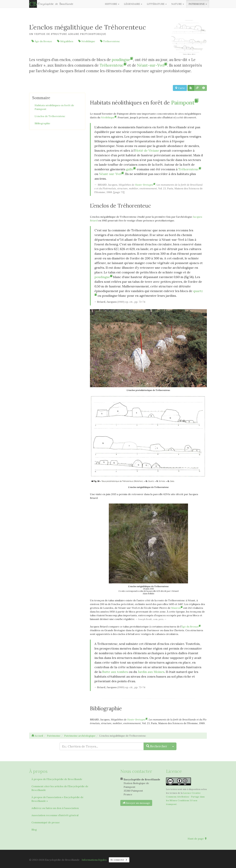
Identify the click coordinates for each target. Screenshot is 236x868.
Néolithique (87, 41)
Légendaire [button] (133, 4)
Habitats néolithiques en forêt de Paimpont (54, 107)
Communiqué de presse (46, 822)
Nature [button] (178, 4)
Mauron (177, 608)
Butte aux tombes (115, 672)
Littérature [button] (157, 4)
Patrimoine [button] (198, 4)
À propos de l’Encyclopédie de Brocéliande (57, 779)
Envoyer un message (136, 803)
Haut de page (197, 839)
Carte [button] (180, 88)
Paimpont (185, 103)
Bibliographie (42, 123)
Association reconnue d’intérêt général (55, 815)
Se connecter (119, 860)
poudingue (122, 60)
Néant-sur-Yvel (152, 65)
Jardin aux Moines (151, 672)
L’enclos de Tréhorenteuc (50, 116)
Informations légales (94, 860)
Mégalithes (65, 41)
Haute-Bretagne (145, 185)
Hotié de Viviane (147, 150)
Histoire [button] (112, 4)
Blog (34, 830)
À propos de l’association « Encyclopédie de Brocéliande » (57, 799)
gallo (131, 169)
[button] (191, 88)
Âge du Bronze (42, 41)
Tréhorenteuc (110, 41)
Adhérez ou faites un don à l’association (55, 808)
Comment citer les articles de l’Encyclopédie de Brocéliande (60, 788)
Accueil (37, 736)
